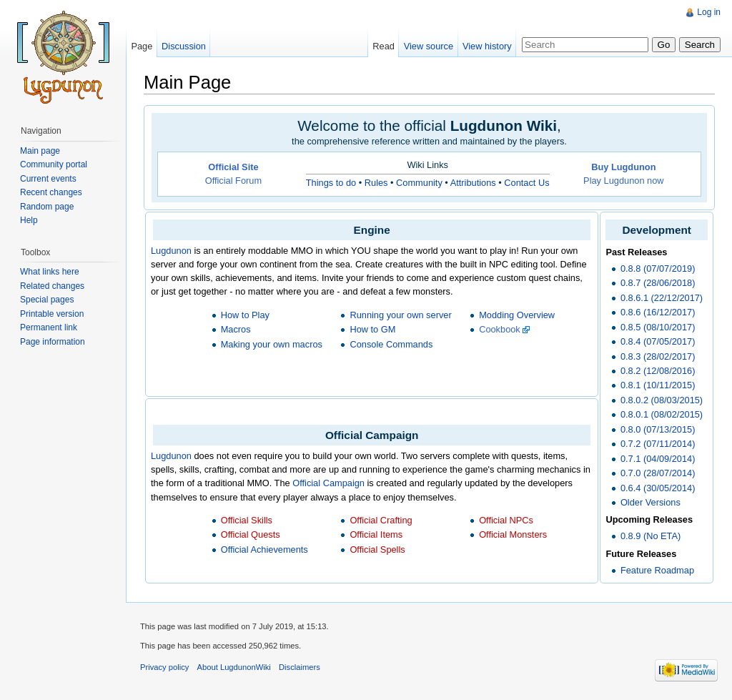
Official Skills (247, 520)
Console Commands (391, 344)
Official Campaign (328, 483)
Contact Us (526, 183)
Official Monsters (513, 534)
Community (419, 183)
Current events (48, 179)
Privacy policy (164, 667)
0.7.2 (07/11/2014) (658, 444)
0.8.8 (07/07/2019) (658, 268)
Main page (40, 151)
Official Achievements (264, 549)
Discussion (184, 46)
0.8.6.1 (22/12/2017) (662, 298)
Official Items (376, 534)
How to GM (372, 329)
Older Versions (651, 502)
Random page (47, 207)
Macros (236, 329)
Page (142, 46)
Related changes (52, 286)
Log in (709, 12)
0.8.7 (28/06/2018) (658, 283)
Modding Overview (517, 315)
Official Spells (377, 549)
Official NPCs (506, 520)
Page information (53, 342)
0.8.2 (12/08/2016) (658, 371)
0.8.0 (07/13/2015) (658, 429)
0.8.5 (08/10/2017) (658, 327)
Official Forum (233, 181)
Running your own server (400, 315)
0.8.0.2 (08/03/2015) (662, 400)
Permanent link (49, 327)
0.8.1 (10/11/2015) (658, 385)
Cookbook (500, 329)
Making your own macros (272, 344)
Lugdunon (171, 251)
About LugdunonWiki (234, 667)
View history (487, 46)
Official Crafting (381, 520)
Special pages (47, 300)
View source (429, 46)
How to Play (245, 315)
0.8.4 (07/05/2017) (658, 341)
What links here (50, 272)
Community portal (54, 164)
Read (384, 46)
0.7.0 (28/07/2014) (658, 473)
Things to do (331, 183)
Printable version (52, 314)
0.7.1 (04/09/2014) (658, 459)
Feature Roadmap (657, 570)
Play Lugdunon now (623, 181)
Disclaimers (300, 667)
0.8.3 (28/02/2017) (658, 356)
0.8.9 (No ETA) (651, 536)
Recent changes (51, 192)
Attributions (473, 183)
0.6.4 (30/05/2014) (658, 488)
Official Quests (251, 534)
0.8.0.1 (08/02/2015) (662, 414)
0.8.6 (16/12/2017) (658, 312)
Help (29, 220)
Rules (376, 183)
